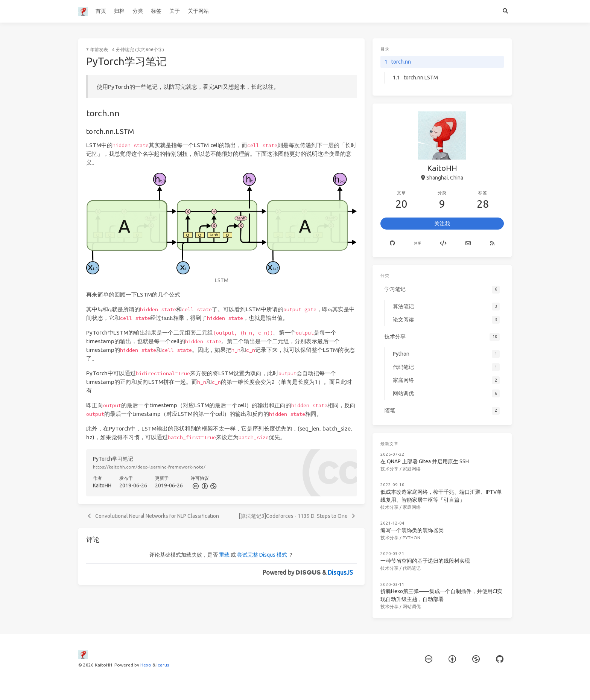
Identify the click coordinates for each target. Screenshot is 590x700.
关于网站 (198, 11)
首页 (101, 11)
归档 (119, 11)
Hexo (146, 665)
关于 (175, 11)
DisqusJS (340, 572)
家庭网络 (412, 469)
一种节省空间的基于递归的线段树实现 (425, 561)
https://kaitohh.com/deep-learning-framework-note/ (149, 467)
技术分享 (389, 469)
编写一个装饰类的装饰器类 (412, 530)
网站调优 (412, 606)
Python (411, 538)
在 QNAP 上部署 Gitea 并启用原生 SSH (425, 461)
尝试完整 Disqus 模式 (262, 555)
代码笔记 (412, 568)
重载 (224, 555)
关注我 (442, 224)
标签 (156, 11)
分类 (138, 11)
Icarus (163, 665)
